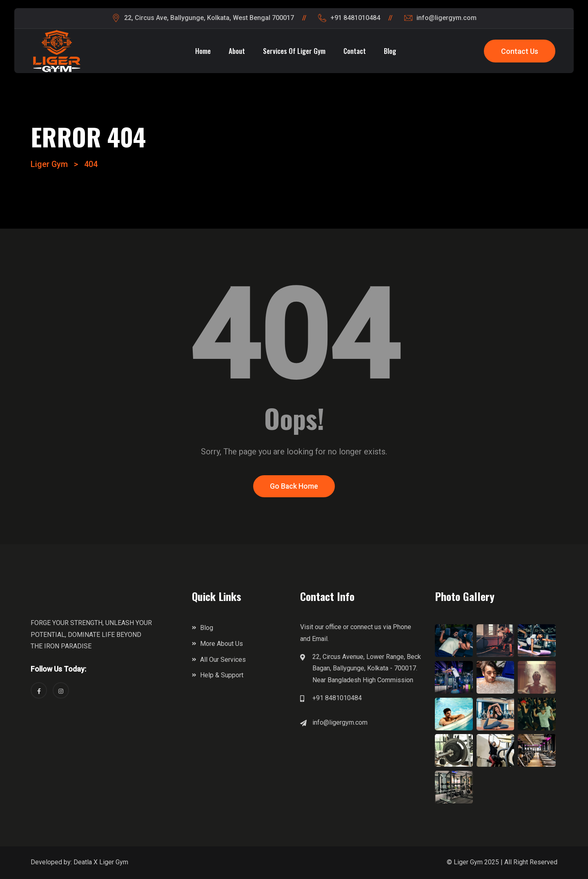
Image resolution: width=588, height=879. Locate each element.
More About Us (222, 644)
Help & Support (222, 676)
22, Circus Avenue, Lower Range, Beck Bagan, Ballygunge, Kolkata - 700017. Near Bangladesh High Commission (367, 669)
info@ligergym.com (340, 723)
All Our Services (223, 660)
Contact (355, 51)
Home (203, 51)
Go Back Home (294, 487)
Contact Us (520, 51)
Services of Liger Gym (294, 51)
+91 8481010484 (337, 698)
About (237, 51)
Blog (390, 51)
